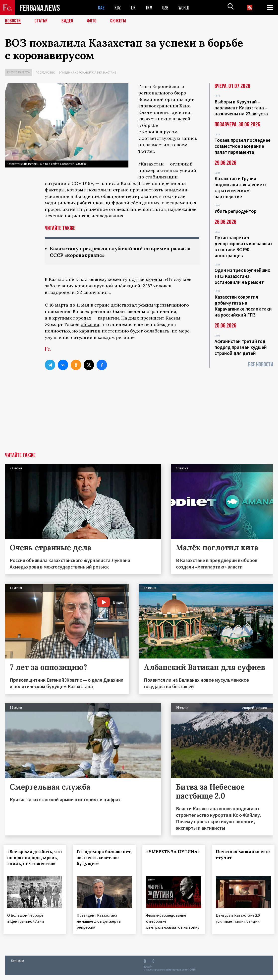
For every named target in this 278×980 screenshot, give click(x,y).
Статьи (41, 21)
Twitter (146, 151)
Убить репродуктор (235, 211)
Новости (13, 21)
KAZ (101, 8)
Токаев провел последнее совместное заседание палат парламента (243, 146)
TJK (134, 8)
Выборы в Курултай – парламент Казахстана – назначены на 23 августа (241, 108)
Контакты (18, 965)
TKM (150, 8)
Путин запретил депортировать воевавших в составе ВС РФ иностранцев (244, 246)
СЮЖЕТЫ (118, 21)
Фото (92, 21)
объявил (90, 324)
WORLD (186, 8)
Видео (67, 21)
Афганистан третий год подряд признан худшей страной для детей (241, 347)
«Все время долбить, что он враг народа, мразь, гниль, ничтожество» (32, 861)
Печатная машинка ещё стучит (239, 855)
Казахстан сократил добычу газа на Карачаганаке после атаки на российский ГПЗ (243, 306)
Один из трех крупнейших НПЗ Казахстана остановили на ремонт (242, 276)
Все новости (261, 365)
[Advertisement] (139, 415)
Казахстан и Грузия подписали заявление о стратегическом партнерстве (240, 187)
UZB (167, 8)
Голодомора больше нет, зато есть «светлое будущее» (104, 858)
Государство (46, 72)
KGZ (118, 8)
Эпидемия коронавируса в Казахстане (87, 72)
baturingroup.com (176, 975)
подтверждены (145, 279)
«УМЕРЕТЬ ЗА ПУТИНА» (162, 855)
